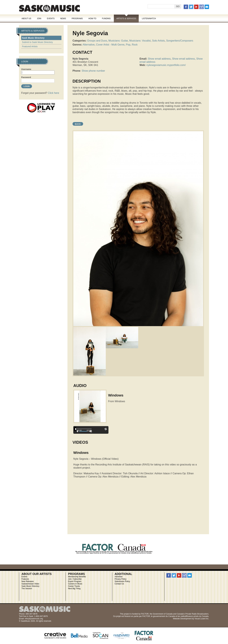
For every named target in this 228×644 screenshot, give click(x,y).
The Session (27, 589)
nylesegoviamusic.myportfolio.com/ (166, 65)
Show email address (159, 59)
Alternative (89, 45)
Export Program (75, 581)
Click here (53, 93)
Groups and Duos (97, 41)
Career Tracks (74, 586)
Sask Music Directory (33, 38)
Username (26, 69)
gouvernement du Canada (164, 616)
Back (78, 124)
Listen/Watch (149, 19)
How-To (92, 19)
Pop (128, 45)
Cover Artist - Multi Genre (110, 45)
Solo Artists (158, 41)
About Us (26, 19)
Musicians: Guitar (118, 41)
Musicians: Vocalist (140, 41)
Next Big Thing (74, 589)
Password (26, 77)
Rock (135, 45)
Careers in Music (75, 584)
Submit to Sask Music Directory (37, 42)
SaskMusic (49, 8)
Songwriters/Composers (180, 41)
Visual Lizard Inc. (202, 619)
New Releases (28, 581)
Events (51, 19)
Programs (77, 19)
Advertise (119, 577)
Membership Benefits (77, 577)
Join (39, 19)
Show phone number (93, 71)
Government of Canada (163, 614)
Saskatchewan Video (30, 584)
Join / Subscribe (75, 579)
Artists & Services (126, 19)
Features (25, 579)
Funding (106, 19)
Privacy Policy (121, 579)
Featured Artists (30, 46)
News (63, 19)
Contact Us (119, 584)
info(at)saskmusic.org (34, 619)
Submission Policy (122, 581)
